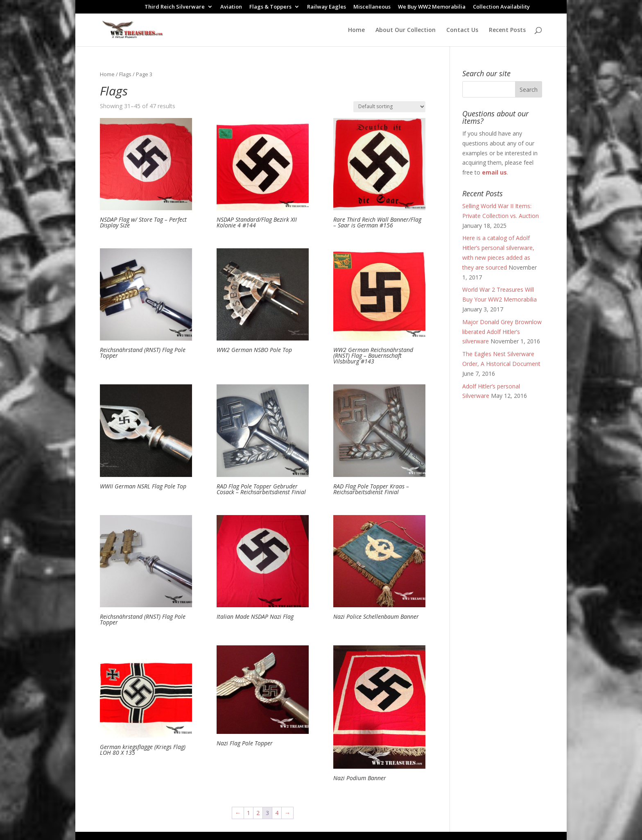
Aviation (231, 7)
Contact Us (462, 30)
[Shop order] (389, 107)
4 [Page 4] (277, 813)
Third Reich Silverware (175, 7)
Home (356, 30)
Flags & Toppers (270, 7)
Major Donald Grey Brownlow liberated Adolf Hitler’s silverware (502, 332)
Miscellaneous (372, 7)
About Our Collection (406, 30)
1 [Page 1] (249, 813)
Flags (125, 74)
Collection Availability (501, 7)
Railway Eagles (327, 7)
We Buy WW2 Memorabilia (432, 7)
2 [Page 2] (258, 813)
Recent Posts (507, 30)
